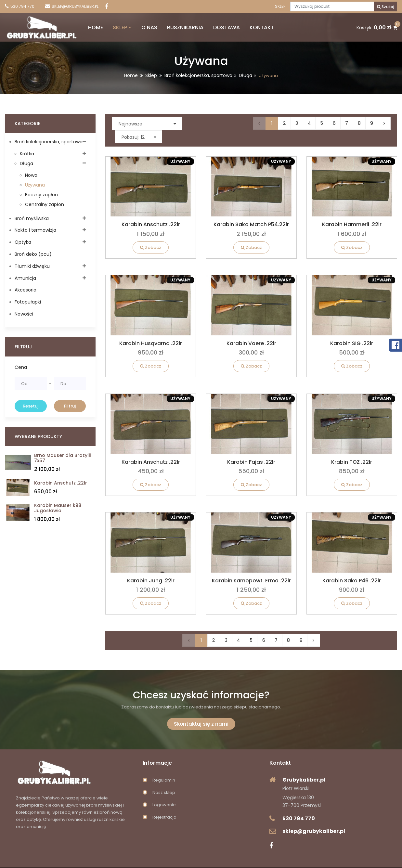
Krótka (27, 154)
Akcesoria (26, 290)
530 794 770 (299, 805)
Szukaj (386, 7)
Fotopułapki (28, 302)
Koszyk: (377, 26)
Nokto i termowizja (35, 230)
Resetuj (31, 406)
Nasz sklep (164, 779)
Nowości (24, 314)
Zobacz (151, 234)
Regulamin (164, 767)
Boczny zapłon (41, 195)
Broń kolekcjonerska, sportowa (198, 75)
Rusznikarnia (171, 26)
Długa (246, 75)
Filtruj (70, 406)
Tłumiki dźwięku (32, 266)
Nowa (31, 175)
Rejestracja (164, 804)
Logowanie (164, 792)
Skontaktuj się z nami (201, 711)
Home (81, 26)
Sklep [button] (108, 26)
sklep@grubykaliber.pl (314, 818)
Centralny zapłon (45, 204)
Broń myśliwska (32, 218)
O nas (135, 26)
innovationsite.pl (249, 861)
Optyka (23, 242)
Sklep (280, 6)
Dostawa (212, 26)
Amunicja (25, 278)
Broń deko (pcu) (33, 254)
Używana (35, 185)
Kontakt (247, 26)
